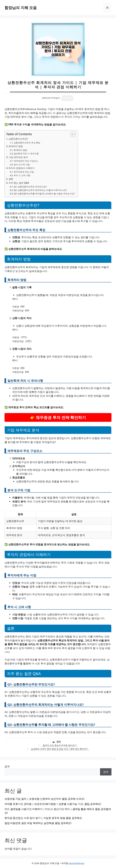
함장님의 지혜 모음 (21, 8)
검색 (7, 766)
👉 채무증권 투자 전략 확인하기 (58, 417)
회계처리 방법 (16, 146)
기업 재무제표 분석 (18, 157)
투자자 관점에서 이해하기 (22, 168)
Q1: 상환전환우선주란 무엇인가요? (30, 187)
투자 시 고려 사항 (22, 175)
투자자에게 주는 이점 (24, 172)
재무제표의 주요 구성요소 (26, 161)
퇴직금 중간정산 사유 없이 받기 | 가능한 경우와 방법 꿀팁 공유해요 (43, 818)
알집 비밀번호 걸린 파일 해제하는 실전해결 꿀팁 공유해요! (38, 823)
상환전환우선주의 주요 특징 (27, 143)
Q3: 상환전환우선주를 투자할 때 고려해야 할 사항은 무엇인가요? (44, 194)
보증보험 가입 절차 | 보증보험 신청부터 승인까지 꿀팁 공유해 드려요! (45, 799)
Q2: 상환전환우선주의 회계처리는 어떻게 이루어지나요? (40, 190)
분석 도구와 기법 (22, 164)
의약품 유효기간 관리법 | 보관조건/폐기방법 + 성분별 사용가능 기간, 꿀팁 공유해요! (53, 804)
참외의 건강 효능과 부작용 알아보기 (60, 745)
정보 (59, 741)
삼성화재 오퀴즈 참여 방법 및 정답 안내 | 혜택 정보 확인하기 (60, 749)
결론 (11, 179)
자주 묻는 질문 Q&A (19, 183)
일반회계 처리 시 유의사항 (26, 153)
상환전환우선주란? (18, 139)
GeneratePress (77, 863)
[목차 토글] (71, 134)
